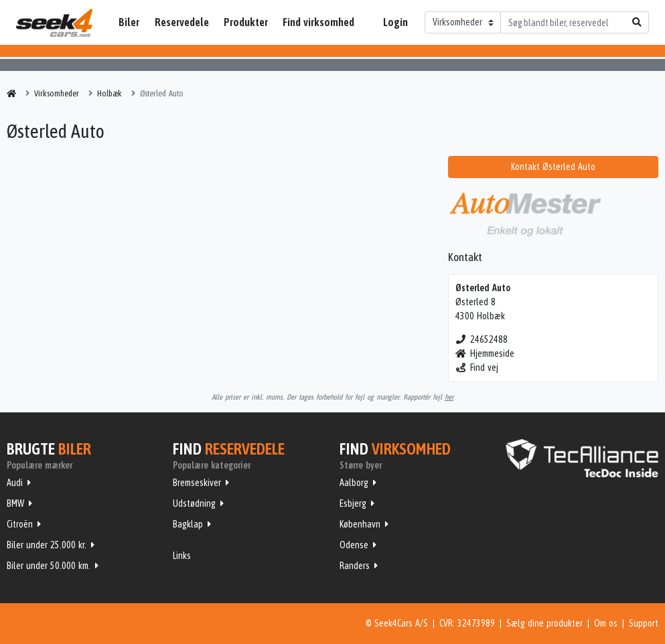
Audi (15, 483)
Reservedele (182, 22)
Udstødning (194, 503)
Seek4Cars (54, 23)
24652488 (482, 339)
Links (182, 556)
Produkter (246, 22)
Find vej (477, 368)
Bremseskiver (197, 483)
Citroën (20, 524)
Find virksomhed (318, 22)
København (360, 524)
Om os (606, 623)
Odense (354, 545)
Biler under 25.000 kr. (47, 545)
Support (644, 623)
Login (395, 22)
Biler (129, 22)
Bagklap (188, 524)
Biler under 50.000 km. (49, 566)
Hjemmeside (485, 353)
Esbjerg (353, 503)
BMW (15, 503)
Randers (355, 566)
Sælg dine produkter (544, 623)
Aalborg (354, 483)
